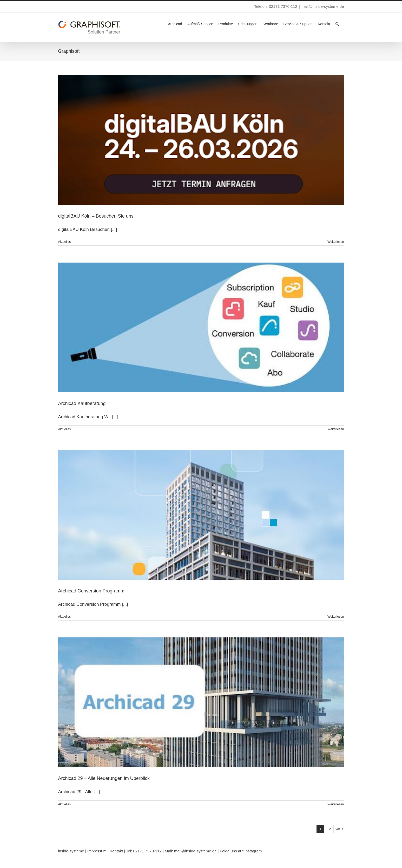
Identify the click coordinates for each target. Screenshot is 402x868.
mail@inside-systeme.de (323, 6)
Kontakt (116, 851)
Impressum (97, 851)
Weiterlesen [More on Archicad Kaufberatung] (336, 429)
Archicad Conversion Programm (91, 591)
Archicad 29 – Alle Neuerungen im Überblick (104, 778)
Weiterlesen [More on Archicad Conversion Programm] (336, 617)
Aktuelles (65, 242)
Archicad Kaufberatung (82, 403)
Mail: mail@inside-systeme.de (191, 851)
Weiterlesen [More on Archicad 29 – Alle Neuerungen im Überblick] (336, 804)
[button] (337, 23)
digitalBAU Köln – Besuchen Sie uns (96, 216)
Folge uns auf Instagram (241, 851)
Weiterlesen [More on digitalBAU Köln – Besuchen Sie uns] (336, 242)
